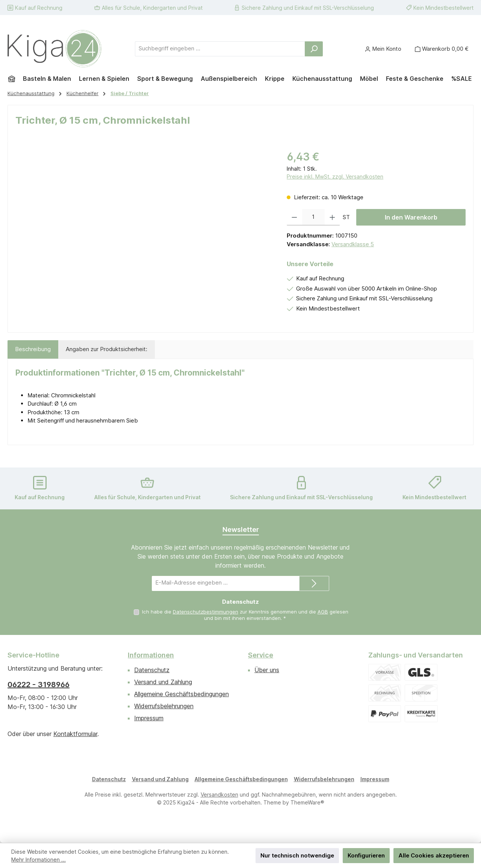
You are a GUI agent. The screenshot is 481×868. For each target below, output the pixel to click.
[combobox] (220, 49)
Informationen (151, 655)
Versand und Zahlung (163, 682)
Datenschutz (152, 670)
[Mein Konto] (383, 49)
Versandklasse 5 (353, 244)
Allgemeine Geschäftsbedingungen (182, 694)
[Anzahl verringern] (294, 217)
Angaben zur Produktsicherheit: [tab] (107, 349)
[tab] (33, 349)
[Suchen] (314, 49)
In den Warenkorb (411, 217)
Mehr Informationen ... (39, 860)
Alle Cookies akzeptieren (434, 855)
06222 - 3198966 (39, 685)
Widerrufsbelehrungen (164, 706)
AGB (323, 612)
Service (261, 655)
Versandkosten (219, 795)
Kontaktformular (75, 734)
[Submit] (314, 583)
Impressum (149, 718)
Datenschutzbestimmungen (206, 612)
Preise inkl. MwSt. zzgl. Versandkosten (335, 176)
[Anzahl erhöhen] (332, 217)
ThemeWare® (307, 802)
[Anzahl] (313, 217)
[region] (144, 230)
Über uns (267, 670)
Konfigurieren (366, 855)
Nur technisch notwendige (297, 855)
